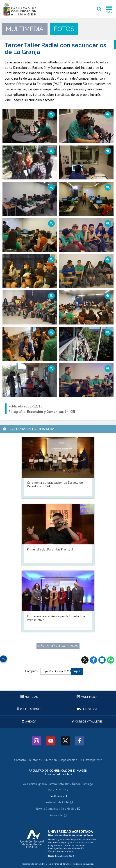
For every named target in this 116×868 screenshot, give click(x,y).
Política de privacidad (84, 864)
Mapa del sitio (68, 760)
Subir (3, 658)
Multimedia (87, 697)
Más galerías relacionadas (58, 646)
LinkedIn (102, 660)
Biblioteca (87, 709)
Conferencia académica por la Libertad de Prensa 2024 (56, 618)
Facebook (93, 660)
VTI (48, 864)
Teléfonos (35, 760)
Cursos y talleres (87, 722)
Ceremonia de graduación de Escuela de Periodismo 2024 (55, 484)
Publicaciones (29, 709)
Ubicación (51, 760)
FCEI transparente (91, 760)
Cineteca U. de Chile (56, 802)
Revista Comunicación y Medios (56, 809)
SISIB (41, 864)
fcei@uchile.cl (58, 796)
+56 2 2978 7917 (58, 790)
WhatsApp (111, 660)
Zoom (24, 111)
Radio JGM (56, 815)
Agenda (29, 722)
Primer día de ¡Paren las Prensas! (50, 549)
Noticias (29, 697)
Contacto (20, 760)
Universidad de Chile (60, 864)
